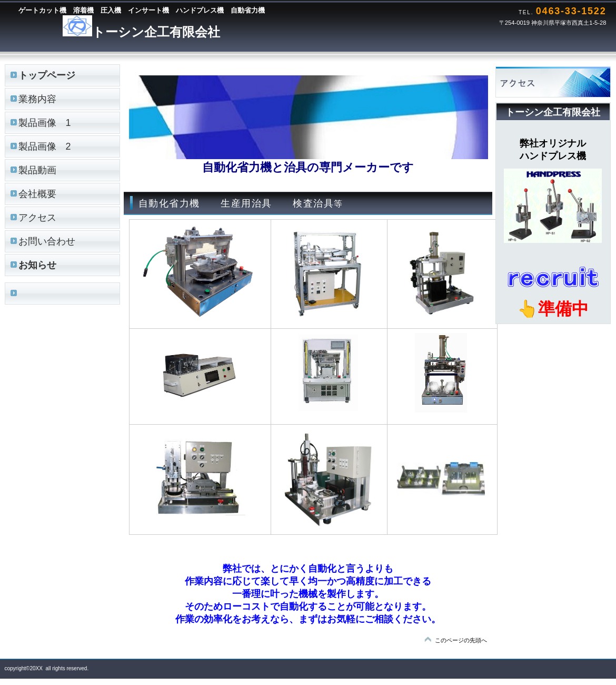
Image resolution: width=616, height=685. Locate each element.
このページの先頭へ (461, 640)
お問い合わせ (47, 241)
